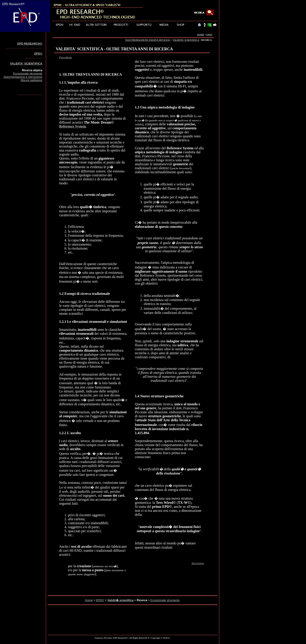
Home (89, 600)
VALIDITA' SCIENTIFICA (186, 40)
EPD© (210, 35)
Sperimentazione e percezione (23, 77)
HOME (201, 35)
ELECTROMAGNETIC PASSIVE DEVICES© (148, 40)
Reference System (73, 126)
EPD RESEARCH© (30, 44)
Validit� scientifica (121, 600)
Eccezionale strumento (28, 74)
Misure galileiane (31, 80)
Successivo (198, 563)
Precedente (66, 57)
